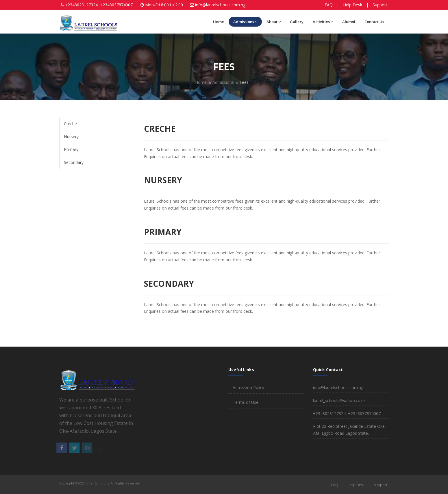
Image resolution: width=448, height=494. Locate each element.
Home (219, 22)
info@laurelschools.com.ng (220, 5)
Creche (70, 124)
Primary (71, 149)
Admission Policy (248, 387)
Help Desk (353, 5)
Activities (323, 22)
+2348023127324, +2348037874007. (99, 5)
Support (380, 5)
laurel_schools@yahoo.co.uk (339, 400)
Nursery (71, 137)
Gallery (297, 22)
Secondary (74, 162)
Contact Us (374, 22)
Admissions (245, 22)
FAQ (329, 5)
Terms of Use (246, 402)
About (274, 22)
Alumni (349, 22)
